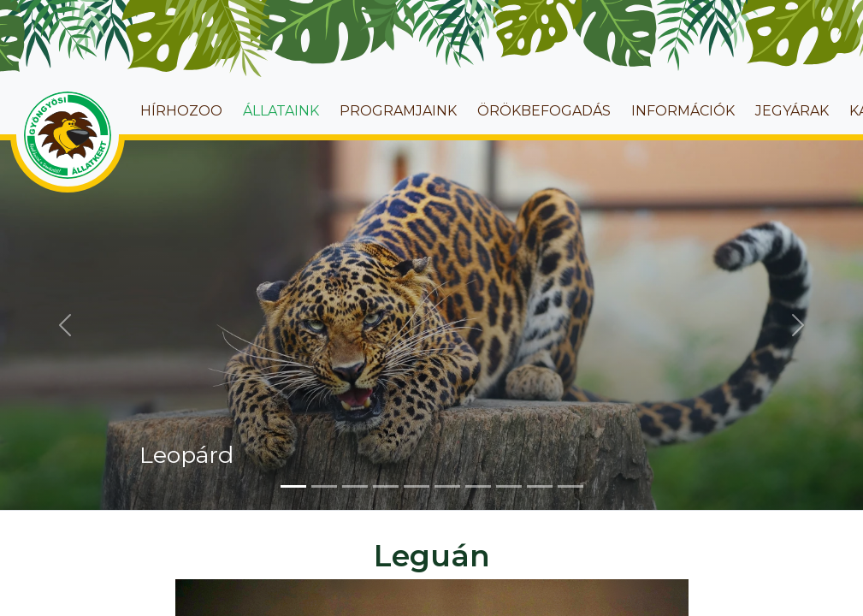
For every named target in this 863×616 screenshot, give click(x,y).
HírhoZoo (181, 111)
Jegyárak (792, 111)
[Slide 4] (386, 486)
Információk (683, 111)
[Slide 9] (540, 486)
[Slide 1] (293, 486)
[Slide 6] (447, 486)
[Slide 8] (509, 486)
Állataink (281, 111)
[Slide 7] (478, 486)
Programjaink (398, 111)
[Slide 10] (570, 486)
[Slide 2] (324, 486)
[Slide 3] (355, 486)
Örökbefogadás (544, 111)
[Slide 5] (417, 486)
